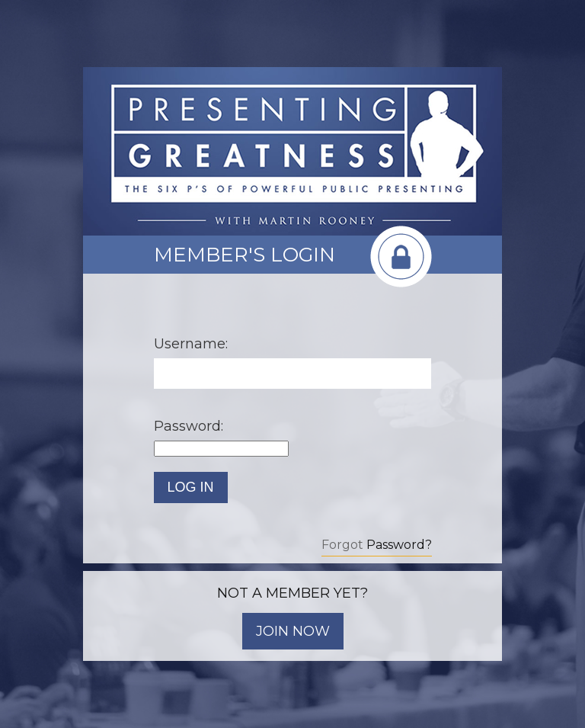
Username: (191, 344)
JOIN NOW (293, 631)
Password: (189, 426)
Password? (399, 545)
